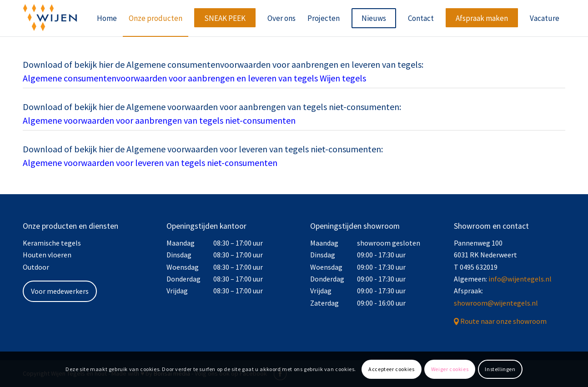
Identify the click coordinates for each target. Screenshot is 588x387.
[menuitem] (107, 18)
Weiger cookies (450, 369)
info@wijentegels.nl (520, 279)
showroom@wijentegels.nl (496, 303)
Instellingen (500, 369)
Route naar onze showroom (503, 321)
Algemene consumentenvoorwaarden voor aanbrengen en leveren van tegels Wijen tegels (194, 78)
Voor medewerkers (60, 291)
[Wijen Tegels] (50, 18)
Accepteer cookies (391, 369)
